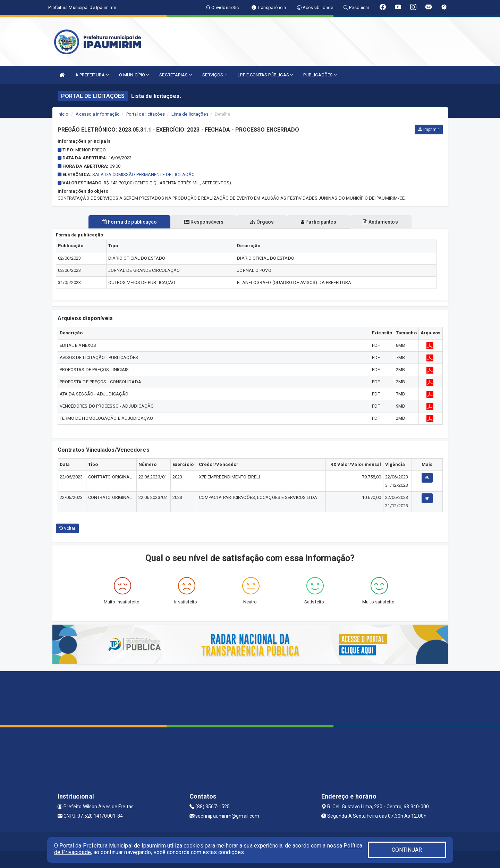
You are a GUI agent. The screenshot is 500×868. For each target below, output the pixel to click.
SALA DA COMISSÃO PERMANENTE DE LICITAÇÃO (143, 174)
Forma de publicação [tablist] (125, 222)
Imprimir (429, 130)
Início (63, 114)
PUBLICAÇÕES (320, 75)
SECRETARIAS (175, 75)
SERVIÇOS (215, 75)
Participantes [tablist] (321, 222)
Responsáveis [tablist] (201, 222)
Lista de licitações (190, 114)
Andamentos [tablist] (385, 222)
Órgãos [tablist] (262, 222)
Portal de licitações (146, 114)
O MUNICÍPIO (134, 75)
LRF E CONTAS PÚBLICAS (265, 75)
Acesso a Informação (98, 114)
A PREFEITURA (92, 75)
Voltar (67, 528)
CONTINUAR (407, 850)
